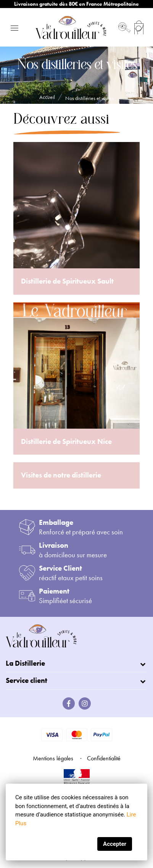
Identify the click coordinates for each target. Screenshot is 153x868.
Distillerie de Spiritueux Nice (66, 441)
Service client (27, 680)
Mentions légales (53, 758)
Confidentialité (104, 758)
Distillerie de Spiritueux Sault (67, 281)
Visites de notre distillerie (61, 475)
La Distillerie (25, 663)
